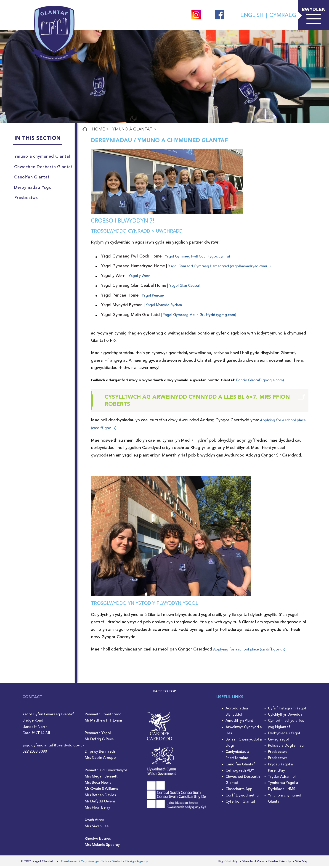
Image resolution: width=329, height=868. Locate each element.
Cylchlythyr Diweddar (286, 717)
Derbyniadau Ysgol (284, 735)
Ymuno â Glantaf (132, 129)
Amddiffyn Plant (239, 723)
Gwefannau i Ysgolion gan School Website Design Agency (104, 863)
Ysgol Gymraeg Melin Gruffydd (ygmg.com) (199, 317)
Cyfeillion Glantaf (240, 804)
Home (98, 129)
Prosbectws (278, 754)
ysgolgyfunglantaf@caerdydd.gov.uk (53, 748)
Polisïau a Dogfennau (286, 748)
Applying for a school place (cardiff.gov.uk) (249, 652)
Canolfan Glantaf (240, 766)
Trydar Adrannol (282, 779)
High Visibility (228, 863)
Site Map (302, 863)
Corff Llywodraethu (242, 797)
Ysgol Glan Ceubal (184, 288)
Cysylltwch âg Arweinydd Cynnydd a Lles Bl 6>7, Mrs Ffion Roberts (197, 403)
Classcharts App (239, 791)
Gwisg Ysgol (278, 742)
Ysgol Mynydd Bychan (164, 307)
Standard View (253, 863)
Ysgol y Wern (139, 278)
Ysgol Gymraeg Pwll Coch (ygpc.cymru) (197, 259)
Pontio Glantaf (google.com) (260, 382)
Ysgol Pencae (153, 297)
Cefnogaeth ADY (240, 773)
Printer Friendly (280, 863)
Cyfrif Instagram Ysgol (287, 711)
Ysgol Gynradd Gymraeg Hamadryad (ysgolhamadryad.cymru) (219, 268)
